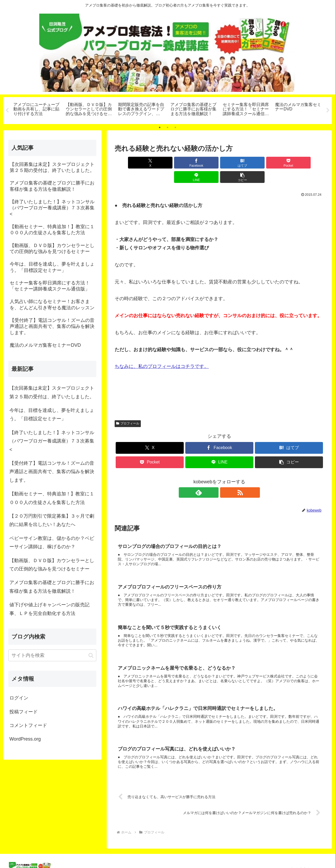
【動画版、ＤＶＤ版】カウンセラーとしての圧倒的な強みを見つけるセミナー (52, 565)
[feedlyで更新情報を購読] (213, 478)
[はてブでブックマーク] (202, 163)
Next (328, 110)
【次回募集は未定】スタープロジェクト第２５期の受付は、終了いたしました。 (52, 392)
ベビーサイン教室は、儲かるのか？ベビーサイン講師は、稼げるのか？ (52, 542)
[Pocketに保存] (237, 163)
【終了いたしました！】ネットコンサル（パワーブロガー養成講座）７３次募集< (52, 441)
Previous (7, 110)
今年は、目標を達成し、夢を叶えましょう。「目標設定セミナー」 (52, 415)
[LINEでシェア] (272, 163)
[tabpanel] (37, 110)
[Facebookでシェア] (166, 163)
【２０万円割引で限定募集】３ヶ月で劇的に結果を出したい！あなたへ (52, 520)
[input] (52, 655)
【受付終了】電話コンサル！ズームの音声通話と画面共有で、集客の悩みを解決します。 (52, 472)
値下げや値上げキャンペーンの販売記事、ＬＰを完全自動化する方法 (49, 609)
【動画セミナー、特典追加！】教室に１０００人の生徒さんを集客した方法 (52, 498)
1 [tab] (160, 127)
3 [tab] (175, 127)
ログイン (19, 698)
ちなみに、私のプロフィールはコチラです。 (162, 352)
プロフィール (128, 409)
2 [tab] (167, 127)
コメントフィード (28, 725)
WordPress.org (25, 739)
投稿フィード (24, 712)
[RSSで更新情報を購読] (225, 478)
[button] (307, 163)
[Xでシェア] (131, 163)
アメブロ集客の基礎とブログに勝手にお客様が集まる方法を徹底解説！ (52, 587)
